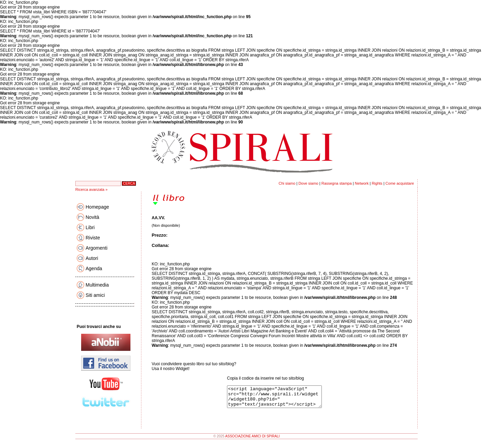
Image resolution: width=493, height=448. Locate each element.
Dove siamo (308, 183)
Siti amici (95, 295)
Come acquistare (400, 183)
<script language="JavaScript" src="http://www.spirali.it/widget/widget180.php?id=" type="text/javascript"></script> (280, 399)
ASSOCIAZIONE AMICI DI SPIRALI (252, 440)
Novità (92, 217)
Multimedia (97, 285)
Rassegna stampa (337, 183)
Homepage (97, 207)
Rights (377, 183)
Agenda (94, 268)
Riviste (93, 238)
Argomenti (97, 248)
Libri (90, 227)
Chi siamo (287, 183)
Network (362, 183)
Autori (92, 258)
